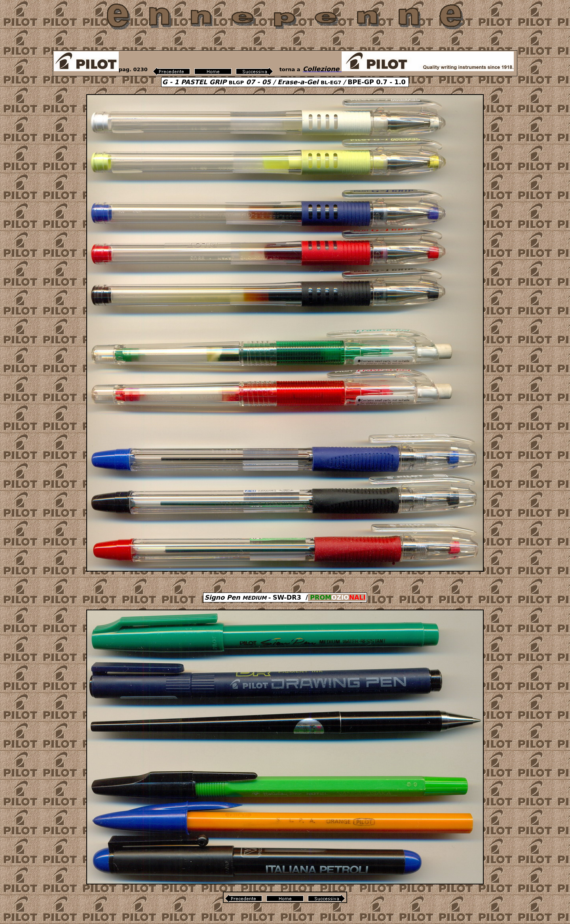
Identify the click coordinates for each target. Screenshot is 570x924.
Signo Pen (235, 597)
